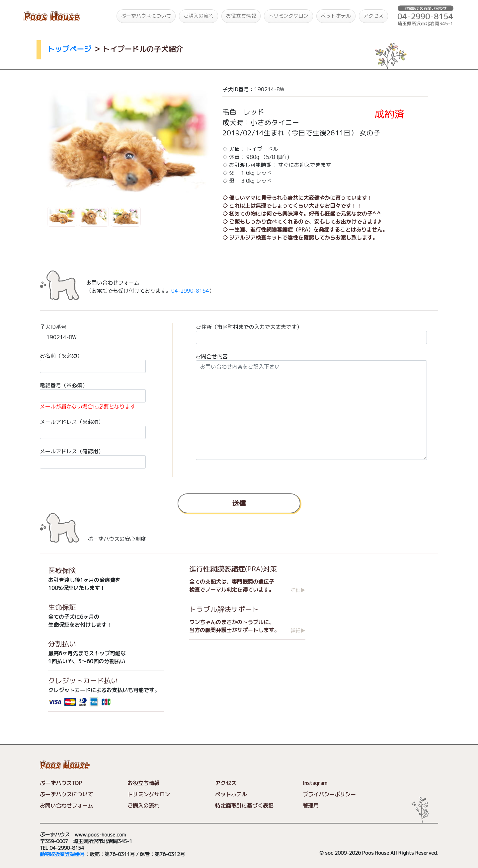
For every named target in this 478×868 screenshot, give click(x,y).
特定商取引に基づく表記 (244, 806)
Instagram (315, 783)
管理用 (311, 806)
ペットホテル (336, 16)
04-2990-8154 (190, 291)
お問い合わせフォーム (66, 806)
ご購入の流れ (199, 16)
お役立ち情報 (241, 16)
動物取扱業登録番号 (62, 855)
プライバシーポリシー (329, 795)
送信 (239, 503)
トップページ (69, 49)
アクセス (373, 16)
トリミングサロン (288, 16)
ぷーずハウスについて (146, 16)
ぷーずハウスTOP (61, 783)
